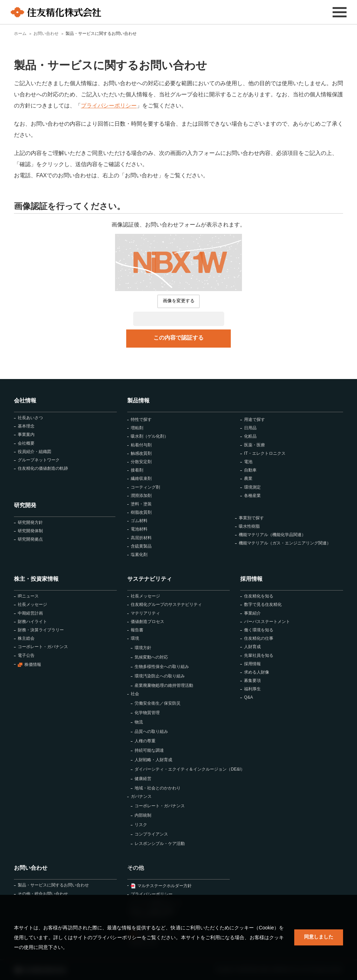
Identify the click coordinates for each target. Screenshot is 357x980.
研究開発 (25, 505)
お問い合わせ (31, 868)
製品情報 (138, 400)
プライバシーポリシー (109, 106)
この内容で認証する (178, 338)
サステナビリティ (150, 579)
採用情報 (251, 579)
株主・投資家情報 (36, 579)
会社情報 (25, 400)
